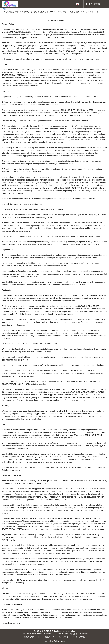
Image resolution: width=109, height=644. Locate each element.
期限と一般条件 (44, 637)
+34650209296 (83, 634)
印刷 (4, 9)
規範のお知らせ (30, 637)
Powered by (54, 641)
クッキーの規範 (78, 637)
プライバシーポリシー (61, 637)
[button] (78, 4)
